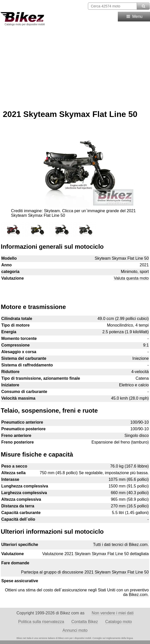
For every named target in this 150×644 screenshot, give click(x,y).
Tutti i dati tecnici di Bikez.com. (121, 545)
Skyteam (40, 114)
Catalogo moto (119, 622)
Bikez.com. (139, 595)
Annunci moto (75, 630)
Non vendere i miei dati (113, 613)
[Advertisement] (75, 66)
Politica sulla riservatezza (41, 622)
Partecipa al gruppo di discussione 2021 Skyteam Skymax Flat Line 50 (85, 572)
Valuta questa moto (131, 278)
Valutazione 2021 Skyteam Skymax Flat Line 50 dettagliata (95, 554)
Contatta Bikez (85, 622)
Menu (134, 16)
